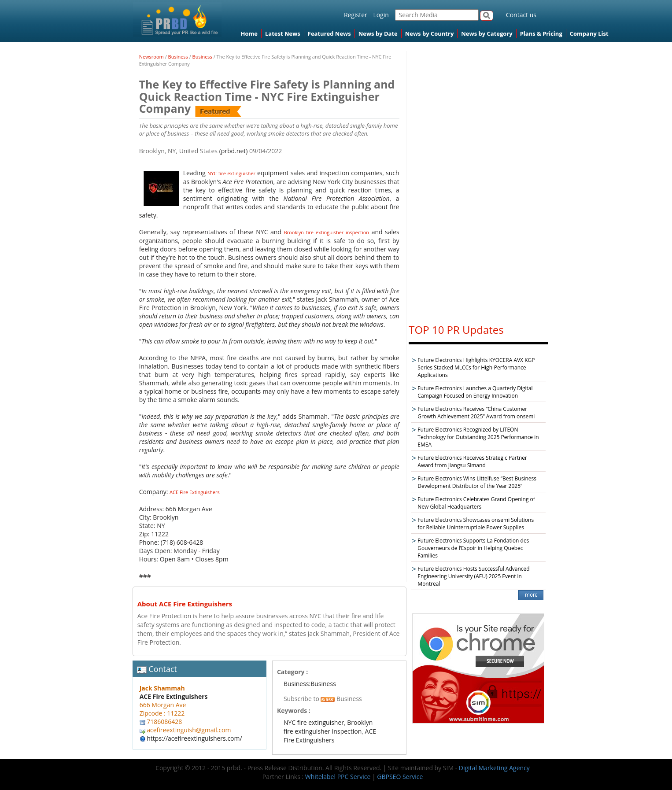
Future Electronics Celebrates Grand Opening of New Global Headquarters (476, 503)
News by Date (378, 33)
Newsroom (151, 57)
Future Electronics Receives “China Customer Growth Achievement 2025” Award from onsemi (476, 413)
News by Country (430, 33)
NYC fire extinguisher (231, 173)
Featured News (329, 33)
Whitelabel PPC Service (338, 777)
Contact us (521, 15)
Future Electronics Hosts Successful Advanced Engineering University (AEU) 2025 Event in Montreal (473, 576)
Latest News (283, 33)
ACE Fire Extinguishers (195, 492)
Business (178, 57)
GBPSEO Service (400, 777)
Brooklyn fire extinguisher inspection (326, 232)
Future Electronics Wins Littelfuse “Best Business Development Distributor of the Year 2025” (477, 482)
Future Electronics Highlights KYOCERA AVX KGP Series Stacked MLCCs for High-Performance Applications (476, 367)
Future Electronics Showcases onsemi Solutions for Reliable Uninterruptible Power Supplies (476, 524)
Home (249, 33)
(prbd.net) (234, 151)
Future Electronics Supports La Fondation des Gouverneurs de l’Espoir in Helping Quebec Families (473, 548)
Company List (589, 33)
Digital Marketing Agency (494, 768)
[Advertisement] (478, 183)
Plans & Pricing (541, 33)
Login (381, 15)
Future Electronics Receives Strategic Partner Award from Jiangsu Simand (472, 461)
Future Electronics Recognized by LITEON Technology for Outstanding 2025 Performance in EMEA (478, 437)
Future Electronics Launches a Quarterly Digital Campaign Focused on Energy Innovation (475, 392)
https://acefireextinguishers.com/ (194, 738)
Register (356, 15)
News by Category (487, 33)
